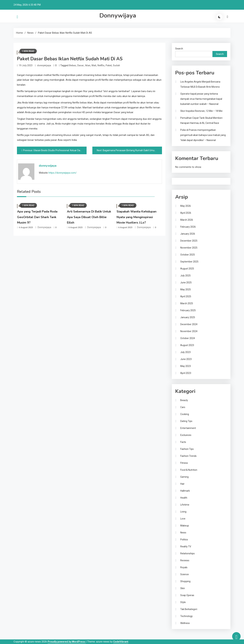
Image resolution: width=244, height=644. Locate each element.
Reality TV (186, 546)
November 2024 (189, 331)
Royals (184, 567)
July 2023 (185, 352)
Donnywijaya (118, 16)
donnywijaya (44, 65)
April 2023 (186, 373)
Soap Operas (187, 595)
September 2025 (189, 262)
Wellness (185, 623)
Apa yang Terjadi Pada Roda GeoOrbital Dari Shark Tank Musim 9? (37, 217)
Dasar (81, 65)
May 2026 (186, 206)
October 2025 (188, 255)
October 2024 (188, 338)
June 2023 (186, 359)
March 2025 (187, 303)
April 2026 (186, 213)
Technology (186, 616)
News (183, 533)
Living (183, 512)
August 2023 (187, 345)
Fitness (184, 463)
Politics (184, 540)
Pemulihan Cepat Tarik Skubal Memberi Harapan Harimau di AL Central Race (201, 120)
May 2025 (186, 289)
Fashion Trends (188, 456)
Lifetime (185, 505)
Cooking (185, 414)
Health (184, 498)
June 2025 (186, 283)
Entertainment (188, 428)
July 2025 (185, 276)
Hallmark (185, 491)
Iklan (88, 65)
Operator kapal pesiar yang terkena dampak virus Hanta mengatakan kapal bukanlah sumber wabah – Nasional (201, 99)
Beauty (184, 400)
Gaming (184, 477)
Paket (109, 65)
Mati (94, 65)
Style (183, 602)
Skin (183, 588)
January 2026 (188, 234)
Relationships (187, 553)
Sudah (116, 65)
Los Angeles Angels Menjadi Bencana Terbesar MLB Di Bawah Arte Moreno (200, 84)
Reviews (185, 560)
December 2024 (189, 324)
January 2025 (188, 317)
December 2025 (189, 241)
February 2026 (188, 227)
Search (179, 49)
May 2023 (186, 366)
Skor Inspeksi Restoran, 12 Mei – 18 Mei (201, 111)
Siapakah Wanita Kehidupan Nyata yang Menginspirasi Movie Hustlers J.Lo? (136, 217)
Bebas (73, 65)
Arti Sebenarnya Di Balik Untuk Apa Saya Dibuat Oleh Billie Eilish (89, 217)
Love (183, 519)
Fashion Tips (187, 449)
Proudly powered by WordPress (67, 642)
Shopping (185, 581)
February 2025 (188, 310)
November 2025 (189, 248)
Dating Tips (186, 421)
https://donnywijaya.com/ (63, 173)
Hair (182, 484)
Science (185, 574)
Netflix (101, 65)
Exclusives (186, 435)
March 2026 (187, 220)
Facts (183, 442)
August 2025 (187, 269)
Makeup (185, 526)
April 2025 (186, 296)
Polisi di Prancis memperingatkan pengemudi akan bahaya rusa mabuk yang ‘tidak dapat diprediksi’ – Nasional (203, 135)
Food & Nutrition (189, 470)
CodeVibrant (121, 642)
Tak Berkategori (189, 609)
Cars (183, 407)
